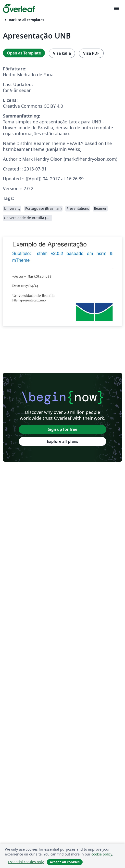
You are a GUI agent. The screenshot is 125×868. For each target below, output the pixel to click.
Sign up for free (62, 429)
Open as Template (24, 53)
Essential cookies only (26, 862)
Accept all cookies (65, 862)
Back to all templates (24, 20)
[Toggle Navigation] (116, 8)
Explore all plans (62, 441)
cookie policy (102, 854)
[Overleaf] (19, 8)
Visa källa (62, 53)
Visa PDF (91, 53)
